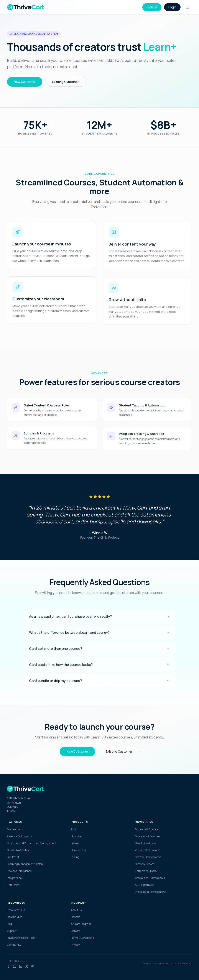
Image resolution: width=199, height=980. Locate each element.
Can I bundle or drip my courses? (100, 684)
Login (172, 7)
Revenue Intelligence (19, 871)
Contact (76, 917)
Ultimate (76, 836)
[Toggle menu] (187, 7)
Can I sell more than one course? (100, 652)
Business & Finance (146, 829)
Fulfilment (13, 857)
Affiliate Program (81, 924)
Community (14, 945)
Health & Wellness (146, 843)
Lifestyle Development (148, 857)
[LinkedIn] (21, 966)
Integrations (14, 878)
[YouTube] (33, 966)
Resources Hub (16, 910)
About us (76, 910)
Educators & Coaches (147, 836)
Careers (76, 931)
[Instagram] (15, 966)
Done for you (78, 850)
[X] (27, 966)
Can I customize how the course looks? (100, 668)
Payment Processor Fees (21, 938)
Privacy (75, 945)
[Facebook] (8, 966)
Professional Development (150, 892)
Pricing (75, 857)
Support (12, 931)
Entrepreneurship (146, 871)
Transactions (15, 829)
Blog (9, 924)
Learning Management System (25, 864)
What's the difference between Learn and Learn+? (100, 636)
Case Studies (15, 917)
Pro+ (74, 829)
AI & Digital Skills (145, 885)
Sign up (152, 7)
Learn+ (75, 843)
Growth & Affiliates (18, 850)
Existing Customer (65, 82)
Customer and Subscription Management (32, 843)
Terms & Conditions (82, 938)
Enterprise (13, 885)
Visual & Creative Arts (148, 850)
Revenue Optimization (20, 836)
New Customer (25, 82)
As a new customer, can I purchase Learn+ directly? (100, 620)
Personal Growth (145, 864)
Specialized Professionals (150, 878)
